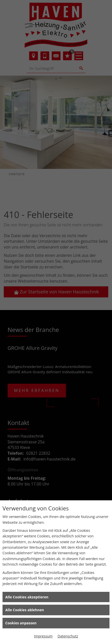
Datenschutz (68, 636)
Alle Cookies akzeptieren (27, 597)
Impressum (43, 636)
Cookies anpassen (21, 623)
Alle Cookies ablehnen (25, 610)
